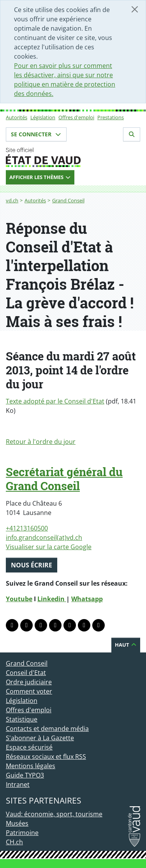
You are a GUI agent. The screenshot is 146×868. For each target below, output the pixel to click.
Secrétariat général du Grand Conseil (64, 479)
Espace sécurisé (29, 747)
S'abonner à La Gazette (40, 738)
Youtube (19, 599)
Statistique (22, 719)
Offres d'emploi (76, 117)
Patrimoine (22, 833)
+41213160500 (27, 528)
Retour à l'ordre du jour (41, 442)
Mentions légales (31, 766)
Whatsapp (87, 599)
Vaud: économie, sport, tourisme (54, 814)
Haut (126, 645)
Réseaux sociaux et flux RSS (46, 757)
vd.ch (12, 200)
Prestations (111, 117)
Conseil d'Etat (26, 673)
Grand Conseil (68, 200)
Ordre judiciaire (29, 682)
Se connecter (36, 134)
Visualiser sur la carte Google (49, 547)
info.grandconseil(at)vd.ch (44, 537)
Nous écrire (32, 565)
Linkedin (52, 599)
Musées (17, 823)
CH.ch (14, 842)
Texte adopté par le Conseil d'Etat (55, 401)
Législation (43, 117)
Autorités (17, 117)
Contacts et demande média (47, 729)
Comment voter (29, 691)
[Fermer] (135, 9)
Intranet (18, 785)
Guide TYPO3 (25, 775)
